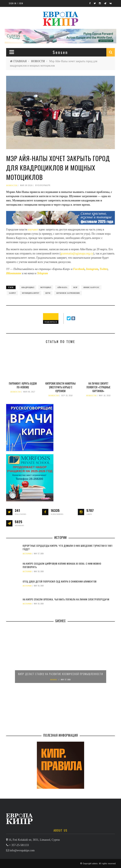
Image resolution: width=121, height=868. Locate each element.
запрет (12, 293)
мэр (75, 287)
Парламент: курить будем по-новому (23, 385)
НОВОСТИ (38, 61)
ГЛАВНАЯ (20, 61)
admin (95, 863)
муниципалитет (31, 293)
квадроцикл (28, 287)
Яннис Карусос (91, 287)
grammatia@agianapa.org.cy (77, 253)
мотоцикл (46, 287)
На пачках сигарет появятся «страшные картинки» (98, 387)
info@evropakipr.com (22, 850)
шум (48, 293)
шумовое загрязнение (68, 293)
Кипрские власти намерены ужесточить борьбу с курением (60, 387)
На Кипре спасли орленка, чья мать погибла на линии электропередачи (66, 599)
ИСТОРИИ (27, 554)
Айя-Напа (62, 287)
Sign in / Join (16, 3)
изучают (33, 229)
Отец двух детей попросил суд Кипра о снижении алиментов (60, 581)
